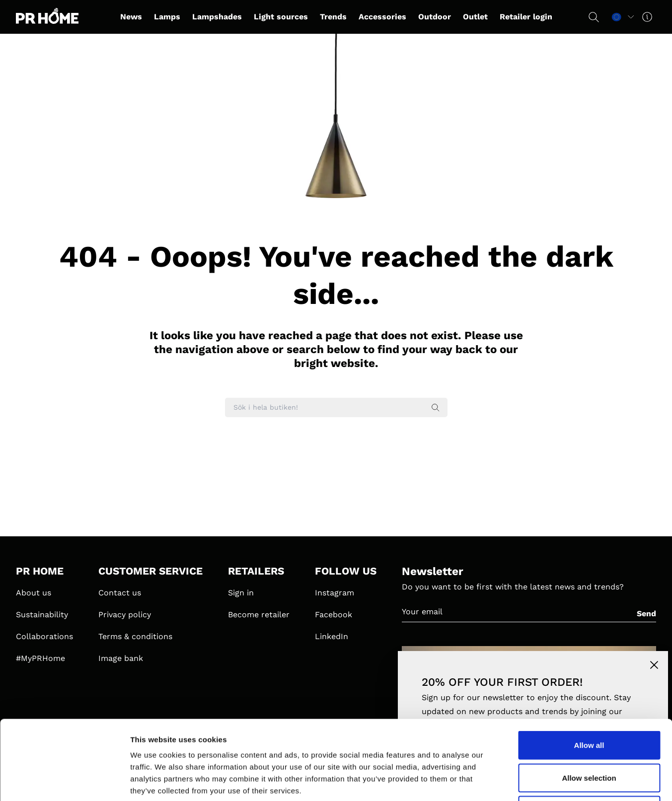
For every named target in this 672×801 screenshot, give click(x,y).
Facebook (334, 615)
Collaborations (44, 636)
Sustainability (42, 615)
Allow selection (589, 703)
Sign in (241, 593)
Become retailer (259, 615)
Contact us (120, 593)
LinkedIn (332, 636)
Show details (521, 781)
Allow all (589, 671)
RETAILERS (256, 571)
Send (646, 614)
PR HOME (40, 571)
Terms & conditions (135, 636)
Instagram (335, 593)
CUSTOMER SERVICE (150, 571)
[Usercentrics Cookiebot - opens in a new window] (64, 782)
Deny (589, 736)
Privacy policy (125, 615)
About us (34, 593)
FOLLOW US (346, 571)
